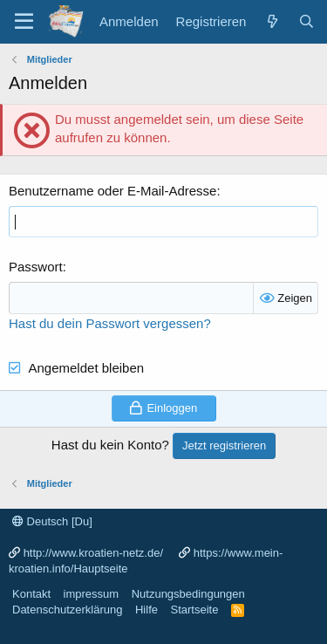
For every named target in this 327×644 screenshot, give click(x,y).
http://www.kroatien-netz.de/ (93, 553)
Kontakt (31, 594)
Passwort (36, 267)
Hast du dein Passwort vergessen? (110, 323)
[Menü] (24, 22)
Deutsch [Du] (52, 521)
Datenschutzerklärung (67, 610)
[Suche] (307, 21)
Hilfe (146, 610)
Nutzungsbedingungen (188, 594)
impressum (92, 594)
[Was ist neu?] (272, 21)
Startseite (194, 610)
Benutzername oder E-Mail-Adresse (112, 191)
